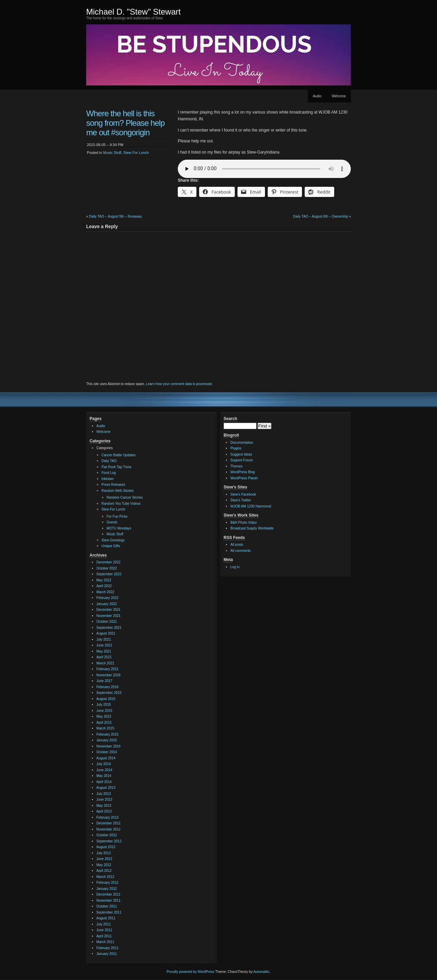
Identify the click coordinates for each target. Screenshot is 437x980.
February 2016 (107, 687)
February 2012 (107, 883)
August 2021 (106, 633)
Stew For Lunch (136, 153)
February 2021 (107, 669)
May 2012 (104, 865)
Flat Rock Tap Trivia (116, 467)
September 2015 (109, 693)
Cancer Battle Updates (119, 455)
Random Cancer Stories (125, 497)
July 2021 (104, 639)
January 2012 (107, 889)
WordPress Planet (244, 478)
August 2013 (106, 788)
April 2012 (104, 871)
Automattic (261, 972)
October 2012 (107, 835)
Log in (235, 567)
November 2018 (108, 675)
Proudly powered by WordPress (190, 972)
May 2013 (104, 806)
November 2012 (108, 829)
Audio (317, 96)
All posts (237, 545)
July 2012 (104, 853)
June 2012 (104, 859)
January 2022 (107, 604)
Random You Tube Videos (121, 504)
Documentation (242, 443)
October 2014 (107, 752)
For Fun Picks (117, 516)
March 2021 (105, 663)
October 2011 (107, 906)
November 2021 (108, 616)
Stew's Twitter (241, 500)
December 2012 (108, 823)
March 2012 (105, 877)
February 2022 (107, 598)
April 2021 (104, 657)
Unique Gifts (111, 546)
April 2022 (104, 586)
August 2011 (106, 918)
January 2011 (107, 954)
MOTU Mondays (119, 528)
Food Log (109, 473)
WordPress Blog (243, 472)
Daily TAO (109, 461)
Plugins (236, 448)
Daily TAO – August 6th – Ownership (321, 216)
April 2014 (104, 782)
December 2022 (108, 562)
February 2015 (107, 734)
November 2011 (108, 901)
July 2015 (104, 705)
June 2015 (104, 711)
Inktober (108, 479)
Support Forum (242, 460)
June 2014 (104, 770)
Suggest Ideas (241, 454)
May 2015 (104, 716)
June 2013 (104, 799)
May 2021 (104, 651)
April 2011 (104, 936)
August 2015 (106, 699)
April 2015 (104, 723)
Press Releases (113, 485)
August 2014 (106, 758)
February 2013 (107, 817)
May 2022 (104, 580)
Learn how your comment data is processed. (179, 384)
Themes (236, 466)
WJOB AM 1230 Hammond (251, 506)
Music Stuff (112, 153)
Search (230, 419)
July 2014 (104, 764)
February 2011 (107, 948)
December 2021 (108, 610)
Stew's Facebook (243, 494)
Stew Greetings (113, 540)
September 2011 (109, 912)
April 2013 (104, 811)
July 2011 (104, 924)
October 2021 (107, 622)
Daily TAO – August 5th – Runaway (115, 216)
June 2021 (104, 645)
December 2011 (108, 894)
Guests (112, 522)
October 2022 (107, 568)
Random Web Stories (118, 491)
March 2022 (105, 592)
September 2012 (109, 841)
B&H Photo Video (244, 523)
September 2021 (109, 628)
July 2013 (104, 794)
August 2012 (106, 847)
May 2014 (104, 776)
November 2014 (108, 746)
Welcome (339, 96)
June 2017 (104, 681)
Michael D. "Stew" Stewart (133, 12)
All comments (241, 551)
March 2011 (105, 942)
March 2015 (105, 728)
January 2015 (107, 740)
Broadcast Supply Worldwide (252, 528)
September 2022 (109, 574)
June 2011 (104, 930)
